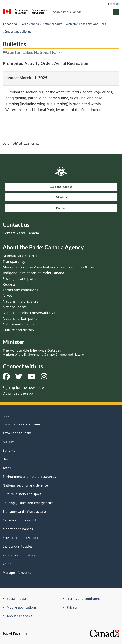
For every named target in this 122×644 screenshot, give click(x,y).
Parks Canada (30, 24)
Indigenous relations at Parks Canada (33, 273)
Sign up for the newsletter (24, 388)
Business (9, 442)
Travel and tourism (17, 433)
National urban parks (20, 318)
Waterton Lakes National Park (86, 24)
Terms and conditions (20, 290)
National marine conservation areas (32, 313)
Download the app (18, 393)
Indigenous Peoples (18, 546)
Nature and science (18, 324)
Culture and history (18, 330)
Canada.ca (10, 24)
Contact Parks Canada (21, 233)
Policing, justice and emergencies (28, 503)
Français (114, 4)
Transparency (14, 261)
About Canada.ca (20, 616)
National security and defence (25, 485)
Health (8, 459)
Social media (16, 599)
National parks (52, 24)
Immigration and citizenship (24, 424)
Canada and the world (19, 520)
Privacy (72, 607)
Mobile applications (22, 607)
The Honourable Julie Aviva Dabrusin (43, 352)
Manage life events (17, 573)
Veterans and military (19, 555)
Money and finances (18, 529)
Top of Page (15, 633)
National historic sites (20, 301)
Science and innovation (20, 538)
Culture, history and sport (22, 494)
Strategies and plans (19, 279)
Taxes (7, 468)
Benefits (9, 450)
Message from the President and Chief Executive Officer (49, 267)
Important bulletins (18, 32)
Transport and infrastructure (24, 511)
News (7, 296)
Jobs (6, 415)
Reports (9, 284)
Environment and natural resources (29, 477)
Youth (7, 564)
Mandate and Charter (20, 256)
